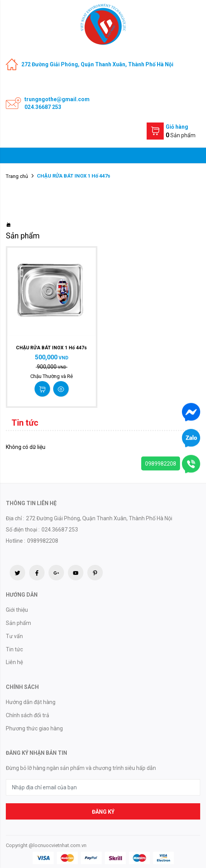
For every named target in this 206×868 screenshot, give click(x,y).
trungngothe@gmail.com (57, 99)
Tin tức (14, 649)
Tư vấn (14, 636)
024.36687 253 (43, 107)
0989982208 (161, 463)
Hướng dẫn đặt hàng (31, 702)
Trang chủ (17, 176)
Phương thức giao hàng (34, 728)
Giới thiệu (17, 610)
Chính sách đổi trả (28, 715)
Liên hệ (14, 662)
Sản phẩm (18, 623)
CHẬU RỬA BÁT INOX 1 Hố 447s (51, 348)
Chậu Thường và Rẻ (52, 376)
